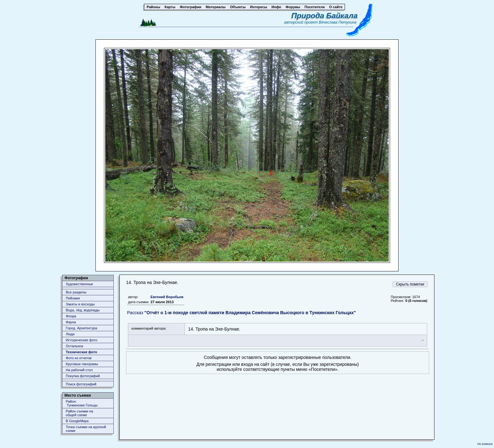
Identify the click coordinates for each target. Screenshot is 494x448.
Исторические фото (82, 340)
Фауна (71, 322)
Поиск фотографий (81, 384)
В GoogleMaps (77, 421)
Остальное (75, 346)
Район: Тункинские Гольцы (82, 403)
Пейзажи (73, 298)
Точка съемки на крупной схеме (86, 429)
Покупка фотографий (83, 376)
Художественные (80, 284)
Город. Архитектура (82, 328)
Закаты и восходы (80, 304)
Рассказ (241, 313)
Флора (71, 316)
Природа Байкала (325, 16)
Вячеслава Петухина (338, 22)
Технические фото (81, 352)
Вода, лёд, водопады (83, 310)
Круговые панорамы (82, 364)
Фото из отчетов (79, 358)
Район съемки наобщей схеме (80, 413)
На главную (485, 444)
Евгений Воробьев (167, 297)
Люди (70, 334)
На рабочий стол (79, 370)
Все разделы (76, 292)
